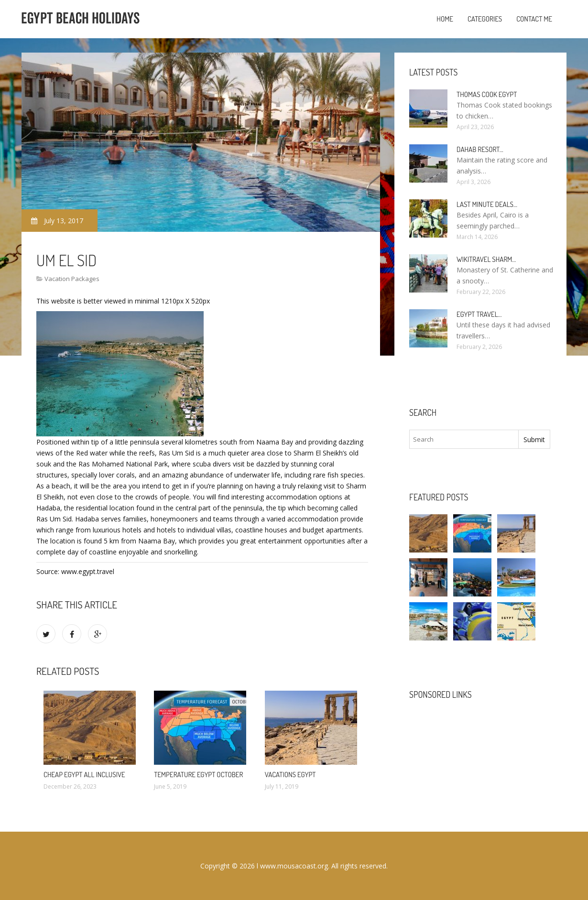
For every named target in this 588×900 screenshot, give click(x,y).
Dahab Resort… (480, 149)
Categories (485, 19)
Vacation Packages (72, 279)
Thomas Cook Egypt (487, 94)
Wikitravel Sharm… (486, 259)
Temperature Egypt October (198, 775)
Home (445, 19)
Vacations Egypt (290, 775)
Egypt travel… (479, 314)
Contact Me (534, 19)
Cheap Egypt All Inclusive (84, 775)
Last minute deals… (487, 204)
